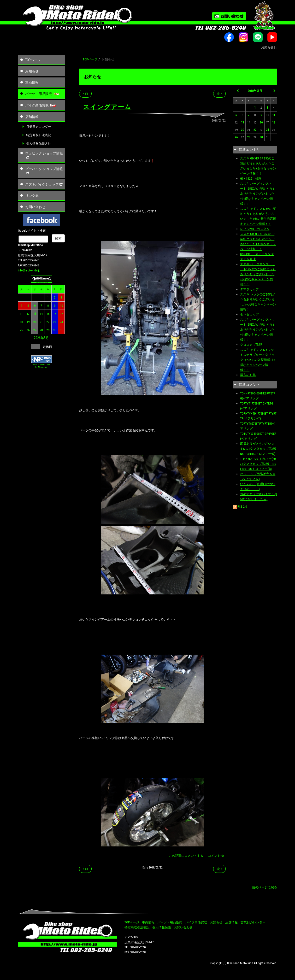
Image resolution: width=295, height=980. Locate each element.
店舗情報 (32, 117)
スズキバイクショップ (44, 184)
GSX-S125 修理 (251, 179)
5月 (46, 338)
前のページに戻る (265, 887)
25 (21, 330)
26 (28, 330)
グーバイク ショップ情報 (44, 171)
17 (61, 314)
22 (48, 322)
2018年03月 (255, 91)
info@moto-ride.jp (29, 270)
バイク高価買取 (37, 105)
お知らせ (32, 71)
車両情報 (32, 82)
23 (55, 322)
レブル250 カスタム (255, 229)
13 (35, 314)
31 (61, 330)
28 (41, 330)
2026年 (39, 338)
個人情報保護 (162, 927)
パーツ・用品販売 (39, 94)
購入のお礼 (248, 375)
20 (35, 322)
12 (28, 314)
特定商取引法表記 (39, 135)
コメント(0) (216, 856)
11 (21, 314)
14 (41, 314)
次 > (219, 94)
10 (61, 306)
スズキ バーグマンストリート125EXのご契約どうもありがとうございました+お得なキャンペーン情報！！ (258, 194)
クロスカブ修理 (251, 345)
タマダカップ (249, 289)
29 (48, 330)
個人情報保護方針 (39, 144)
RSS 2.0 (240, 507)
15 (48, 314)
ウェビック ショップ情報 (44, 155)
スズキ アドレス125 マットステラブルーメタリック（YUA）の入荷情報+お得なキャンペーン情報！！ (257, 360)
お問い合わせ (35, 207)
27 (35, 330)
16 (55, 314)
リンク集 (32, 196)
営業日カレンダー (39, 127)
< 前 (85, 94)
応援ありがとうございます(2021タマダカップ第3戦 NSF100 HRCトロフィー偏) (260, 449)
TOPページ (33, 60)
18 (21, 322)
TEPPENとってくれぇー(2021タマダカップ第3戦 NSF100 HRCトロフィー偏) (258, 464)
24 (61, 322)
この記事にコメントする (186, 856)
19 (28, 322)
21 (41, 322)
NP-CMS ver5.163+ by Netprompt (41, 366)
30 (55, 330)
